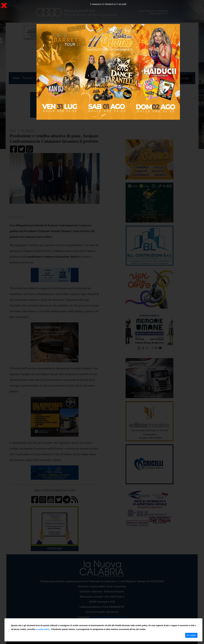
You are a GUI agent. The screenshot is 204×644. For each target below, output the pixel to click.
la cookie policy (43, 629)
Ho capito (191, 635)
